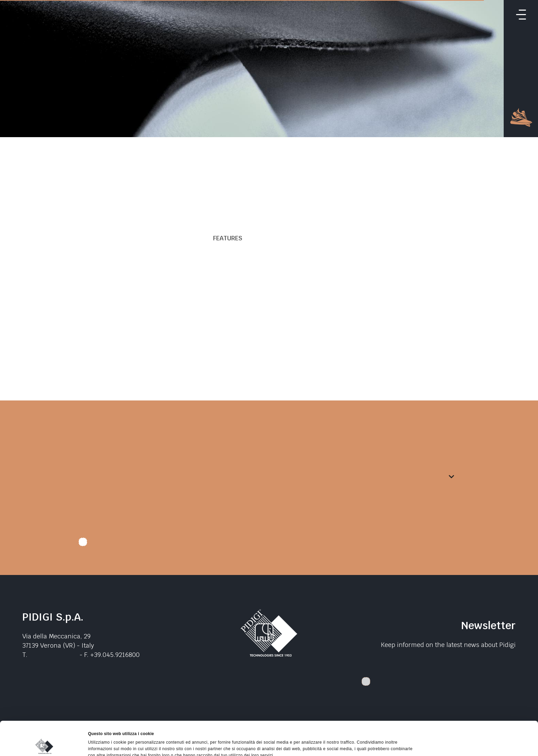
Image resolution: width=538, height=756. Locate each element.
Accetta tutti (481, 704)
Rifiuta (481, 735)
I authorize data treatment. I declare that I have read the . (187, 544)
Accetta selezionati (481, 720)
